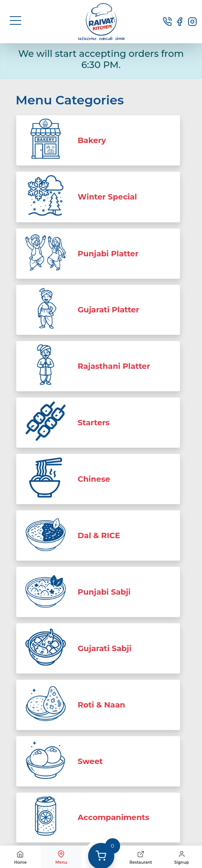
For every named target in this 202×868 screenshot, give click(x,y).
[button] (15, 20)
